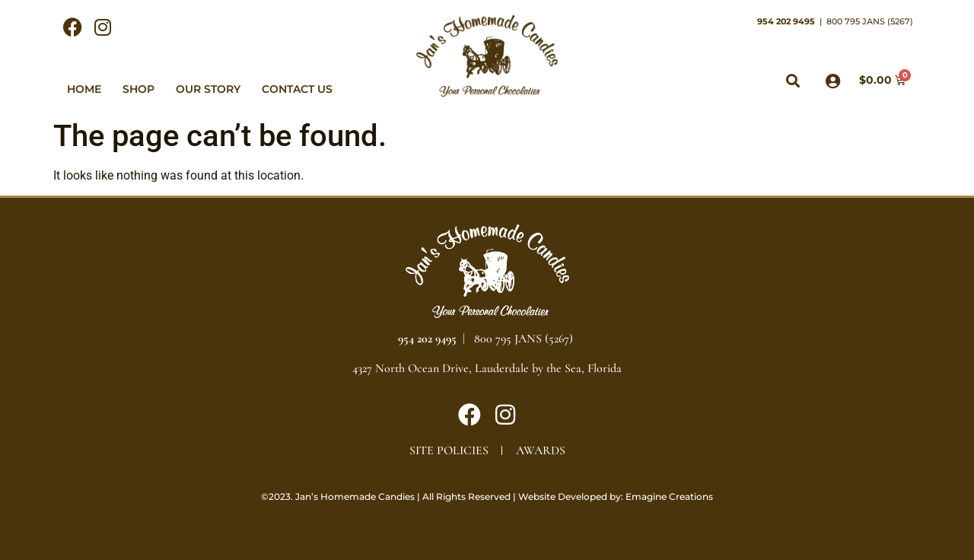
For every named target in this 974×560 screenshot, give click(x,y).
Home (84, 89)
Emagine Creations (669, 496)
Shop (138, 89)
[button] (793, 81)
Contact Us (297, 89)
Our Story (208, 89)
